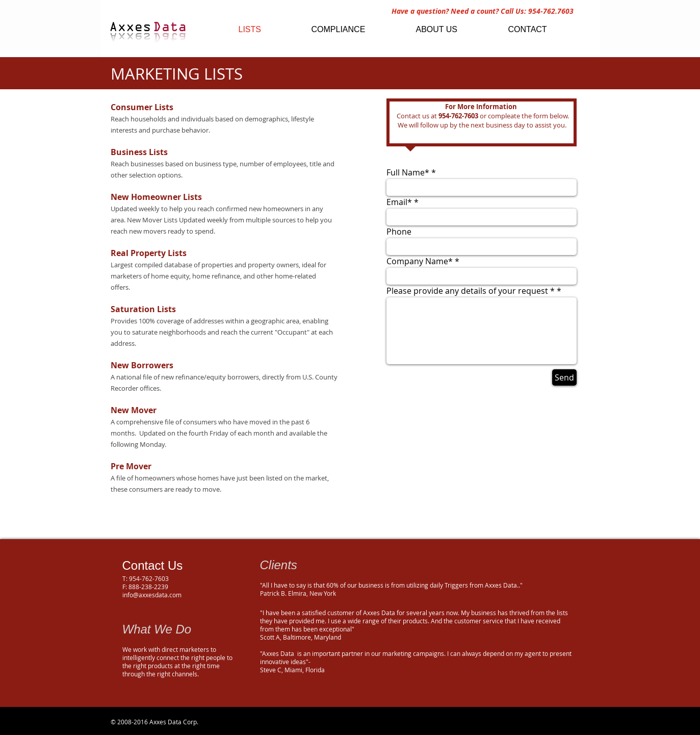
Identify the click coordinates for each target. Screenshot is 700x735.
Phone (399, 232)
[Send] (564, 377)
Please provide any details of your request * (472, 291)
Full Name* (409, 172)
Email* (399, 202)
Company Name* (421, 261)
